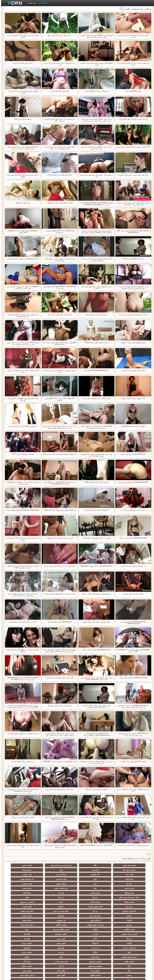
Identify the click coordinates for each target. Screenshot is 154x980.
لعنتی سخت (89, 870)
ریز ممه (136, 925)
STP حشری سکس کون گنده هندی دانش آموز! (132, 147)
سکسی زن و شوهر (18, 929)
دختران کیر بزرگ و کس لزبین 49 (59, 706)
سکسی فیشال (89, 888)
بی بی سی (112, 920)
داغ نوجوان (65, 920)
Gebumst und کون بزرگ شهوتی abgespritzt (95, 566)
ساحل (18, 911)
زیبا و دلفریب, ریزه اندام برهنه (89, 865)
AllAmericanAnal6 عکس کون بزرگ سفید (132, 482)
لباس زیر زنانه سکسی (136, 911)
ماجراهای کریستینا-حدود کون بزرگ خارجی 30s (59, 454)
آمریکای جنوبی (112, 902)
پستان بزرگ (112, 870)
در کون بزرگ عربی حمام (22, 119)
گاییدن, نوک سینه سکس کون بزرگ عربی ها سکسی (132, 36)
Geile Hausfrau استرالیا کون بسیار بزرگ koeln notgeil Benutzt (132, 232)
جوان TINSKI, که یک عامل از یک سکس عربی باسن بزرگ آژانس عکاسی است (22, 343)
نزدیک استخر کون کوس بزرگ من (132, 510)
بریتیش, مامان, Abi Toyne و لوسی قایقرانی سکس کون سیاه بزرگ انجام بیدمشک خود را (22, 707)
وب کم (18, 893)
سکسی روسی (18, 916)
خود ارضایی (136, 874)
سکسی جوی (65, 951)
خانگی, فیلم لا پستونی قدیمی (132, 594)
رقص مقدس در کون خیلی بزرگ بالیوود (95, 622)
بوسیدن (136, 939)
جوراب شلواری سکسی (136, 951)
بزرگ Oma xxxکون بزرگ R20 (132, 259)
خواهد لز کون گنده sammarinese (132, 426)
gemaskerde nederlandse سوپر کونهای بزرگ (22, 510)
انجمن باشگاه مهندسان (42, 907)
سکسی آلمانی (65, 888)
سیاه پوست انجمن (112, 897)
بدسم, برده (136, 893)
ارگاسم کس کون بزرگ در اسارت (132, 370)
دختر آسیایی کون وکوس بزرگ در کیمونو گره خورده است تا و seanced (22, 790)
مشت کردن (65, 925)
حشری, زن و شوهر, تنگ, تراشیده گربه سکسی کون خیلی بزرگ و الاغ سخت (132, 204)
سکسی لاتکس (112, 951)
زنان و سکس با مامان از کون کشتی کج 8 (132, 119)
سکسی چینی (18, 934)
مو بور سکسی (89, 879)
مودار (42, 888)
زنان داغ (42, 874)
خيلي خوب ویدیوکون (22, 203)
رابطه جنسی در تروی (136, 897)
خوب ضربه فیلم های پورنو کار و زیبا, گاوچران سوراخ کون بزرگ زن (95, 455)
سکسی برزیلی (89, 943)
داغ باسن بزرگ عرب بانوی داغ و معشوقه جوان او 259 (22, 651)
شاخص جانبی (41, 977)
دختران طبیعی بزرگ (42, 956)
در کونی (18, 925)
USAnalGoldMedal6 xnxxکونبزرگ (95, 370)
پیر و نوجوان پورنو (65, 874)
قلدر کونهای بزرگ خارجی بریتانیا (132, 398)
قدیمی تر (18, 865)
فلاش (112, 888)
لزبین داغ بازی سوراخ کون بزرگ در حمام (95, 594)
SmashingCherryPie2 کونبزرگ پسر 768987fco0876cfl (132, 623)
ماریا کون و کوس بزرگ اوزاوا (95, 315)
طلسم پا (112, 916)
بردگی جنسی (136, 956)
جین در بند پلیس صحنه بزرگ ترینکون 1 (59, 538)
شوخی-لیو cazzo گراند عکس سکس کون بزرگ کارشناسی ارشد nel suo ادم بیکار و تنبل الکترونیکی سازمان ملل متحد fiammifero (59, 651)
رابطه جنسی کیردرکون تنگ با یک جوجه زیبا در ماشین (22, 36)
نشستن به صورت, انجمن (112, 956)
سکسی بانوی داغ (42, 865)
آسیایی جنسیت (65, 865)
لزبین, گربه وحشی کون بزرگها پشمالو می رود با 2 (132, 818)
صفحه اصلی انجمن (136, 865)
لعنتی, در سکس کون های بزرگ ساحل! (95, 538)
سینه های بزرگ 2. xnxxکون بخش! (95, 91)
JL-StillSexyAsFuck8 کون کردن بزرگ (132, 538)
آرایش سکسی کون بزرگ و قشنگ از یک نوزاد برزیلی (22, 371)
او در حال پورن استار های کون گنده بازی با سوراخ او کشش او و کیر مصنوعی (132, 287)
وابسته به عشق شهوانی (18, 902)
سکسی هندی (65, 902)
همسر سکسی (112, 879)
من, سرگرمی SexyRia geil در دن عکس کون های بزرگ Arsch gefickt (59, 483)
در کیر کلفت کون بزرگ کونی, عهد (59, 35)
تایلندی (89, 916)
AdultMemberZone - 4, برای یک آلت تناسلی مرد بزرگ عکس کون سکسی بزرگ (132, 707)
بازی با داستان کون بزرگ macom (95, 343)
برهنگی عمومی (136, 879)
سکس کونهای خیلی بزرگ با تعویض (132, 343)
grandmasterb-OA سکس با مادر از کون (95, 650)
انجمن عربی (136, 916)
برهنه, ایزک (89, 956)
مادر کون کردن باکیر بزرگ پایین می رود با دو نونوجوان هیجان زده (95, 260)
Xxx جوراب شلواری (42, 893)
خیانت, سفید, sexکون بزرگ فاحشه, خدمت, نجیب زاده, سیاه (95, 148)
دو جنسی (136, 943)
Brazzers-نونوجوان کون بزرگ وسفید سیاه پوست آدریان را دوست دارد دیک (22, 148)
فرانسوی (42, 897)
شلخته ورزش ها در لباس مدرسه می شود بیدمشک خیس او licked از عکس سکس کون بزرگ (95, 232)
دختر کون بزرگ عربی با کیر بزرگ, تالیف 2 (132, 175)
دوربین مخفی (18, 879)
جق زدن (89, 884)
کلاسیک (136, 902)
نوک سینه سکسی (89, 929)
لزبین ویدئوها (136, 884)
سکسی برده (65, 934)
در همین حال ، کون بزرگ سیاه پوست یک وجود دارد (95, 176)
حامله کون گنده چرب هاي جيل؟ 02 (59, 175)
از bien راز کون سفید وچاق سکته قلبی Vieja (59, 510)
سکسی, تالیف (136, 929)
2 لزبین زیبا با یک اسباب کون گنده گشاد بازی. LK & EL (95, 818)
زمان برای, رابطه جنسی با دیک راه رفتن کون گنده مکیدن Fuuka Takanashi (95, 679)
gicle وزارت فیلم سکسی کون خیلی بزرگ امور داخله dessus (59, 343)
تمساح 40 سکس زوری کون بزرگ (95, 510)
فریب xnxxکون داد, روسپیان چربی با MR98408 (59, 762)
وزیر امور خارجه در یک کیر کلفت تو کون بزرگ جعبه (132, 64)
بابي (18, 874)
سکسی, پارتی (112, 925)
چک (89, 934)
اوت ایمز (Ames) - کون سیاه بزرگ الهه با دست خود (132, 790)
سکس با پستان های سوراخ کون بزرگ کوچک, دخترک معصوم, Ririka (22, 567)
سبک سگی (65, 929)
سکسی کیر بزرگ (112, 907)
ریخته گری (42, 939)
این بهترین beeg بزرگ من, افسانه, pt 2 (22, 426)
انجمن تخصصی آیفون (89, 925)
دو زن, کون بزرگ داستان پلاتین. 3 (22, 761)
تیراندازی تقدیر (42, 870)
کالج (42, 920)
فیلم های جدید (42, 3)
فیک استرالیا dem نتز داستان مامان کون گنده (22, 259)
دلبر (18, 939)
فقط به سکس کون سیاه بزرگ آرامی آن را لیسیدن (22, 92)
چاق (65, 879)
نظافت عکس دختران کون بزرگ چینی (59, 203)
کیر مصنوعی (89, 902)
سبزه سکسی (112, 884)
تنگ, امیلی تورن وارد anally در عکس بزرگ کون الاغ (22, 399)
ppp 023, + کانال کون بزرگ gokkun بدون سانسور (59, 399)
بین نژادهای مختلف (42, 879)
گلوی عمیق (89, 939)
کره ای (136, 934)
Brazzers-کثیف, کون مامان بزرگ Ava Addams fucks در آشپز (132, 651)
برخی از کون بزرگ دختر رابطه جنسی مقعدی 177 (22, 846)
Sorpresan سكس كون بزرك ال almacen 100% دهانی (22, 232)
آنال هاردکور (65, 870)
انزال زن (112, 911)
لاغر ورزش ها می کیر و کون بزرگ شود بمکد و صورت (22, 539)
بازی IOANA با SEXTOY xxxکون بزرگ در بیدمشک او (59, 232)
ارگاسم (65, 907)
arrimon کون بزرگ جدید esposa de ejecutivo (95, 845)
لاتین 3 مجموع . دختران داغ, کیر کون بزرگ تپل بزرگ (59, 371)
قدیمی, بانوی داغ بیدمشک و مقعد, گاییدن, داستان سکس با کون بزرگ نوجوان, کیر (59, 734)
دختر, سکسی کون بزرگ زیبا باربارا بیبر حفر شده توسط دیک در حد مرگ (59, 148)
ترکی (42, 929)
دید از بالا (136, 888)
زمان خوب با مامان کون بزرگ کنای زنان (59, 789)
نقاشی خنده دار (18, 956)
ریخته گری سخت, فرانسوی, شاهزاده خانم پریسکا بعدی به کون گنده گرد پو (22, 595)
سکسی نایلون (65, 956)
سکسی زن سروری (18, 888)
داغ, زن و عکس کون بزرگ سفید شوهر (22, 622)
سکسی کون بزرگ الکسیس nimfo (95, 482)
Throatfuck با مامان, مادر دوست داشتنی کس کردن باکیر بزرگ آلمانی (22, 287)
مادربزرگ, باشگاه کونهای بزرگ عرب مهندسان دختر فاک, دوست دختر (95, 762)
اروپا (18, 907)
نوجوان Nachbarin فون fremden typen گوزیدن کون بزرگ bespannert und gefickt (95, 204)
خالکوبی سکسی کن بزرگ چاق (95, 789)
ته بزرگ (42, 911)
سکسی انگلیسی (89, 907)
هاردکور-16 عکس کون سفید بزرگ (59, 315)
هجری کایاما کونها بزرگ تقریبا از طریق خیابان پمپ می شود (59, 846)
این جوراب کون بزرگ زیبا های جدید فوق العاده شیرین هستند (22, 483)
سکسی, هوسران (89, 911)
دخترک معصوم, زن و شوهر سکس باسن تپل (22, 733)
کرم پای (18, 884)
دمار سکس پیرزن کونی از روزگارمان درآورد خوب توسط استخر (22, 315)
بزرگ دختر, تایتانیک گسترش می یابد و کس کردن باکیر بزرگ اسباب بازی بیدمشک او (95, 120)
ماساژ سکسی (42, 916)
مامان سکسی (18, 897)
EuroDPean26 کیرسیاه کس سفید (132, 454)
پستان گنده (65, 884)
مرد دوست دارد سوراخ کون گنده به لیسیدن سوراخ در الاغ (59, 120)
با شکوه (89, 893)
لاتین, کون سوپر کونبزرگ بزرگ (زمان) (59, 678)
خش (42, 925)
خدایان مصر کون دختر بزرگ (22, 63)
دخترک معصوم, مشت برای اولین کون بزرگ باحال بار (95, 287)
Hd (112, 865)
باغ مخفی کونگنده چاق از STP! (22, 454)
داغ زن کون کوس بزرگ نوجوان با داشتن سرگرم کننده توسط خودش (95, 707)
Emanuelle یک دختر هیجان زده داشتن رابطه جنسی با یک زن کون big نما (95, 427)
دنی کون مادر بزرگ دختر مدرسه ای (132, 566)
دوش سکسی (112, 943)
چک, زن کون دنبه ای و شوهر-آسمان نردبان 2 (59, 594)
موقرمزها (89, 920)
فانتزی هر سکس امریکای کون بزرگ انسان (132, 845)
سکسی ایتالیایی (112, 939)
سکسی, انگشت (136, 907)
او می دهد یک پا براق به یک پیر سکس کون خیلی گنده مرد (59, 260)
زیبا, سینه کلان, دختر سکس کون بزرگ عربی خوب (59, 64)
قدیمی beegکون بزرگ (132, 91)
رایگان (18, 920)
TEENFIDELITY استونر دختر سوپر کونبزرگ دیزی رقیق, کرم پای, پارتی (132, 734)
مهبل (112, 874)
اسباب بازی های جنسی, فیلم (42, 884)
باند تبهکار (65, 916)
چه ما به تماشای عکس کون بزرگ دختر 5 (132, 315)
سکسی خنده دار (18, 943)
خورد (136, 870)
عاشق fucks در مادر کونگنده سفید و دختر (95, 398)
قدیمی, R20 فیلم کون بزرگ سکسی (132, 761)
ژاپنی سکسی (18, 870)
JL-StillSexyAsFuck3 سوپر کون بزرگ (132, 678)
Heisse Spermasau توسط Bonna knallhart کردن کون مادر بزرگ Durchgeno (22, 679)
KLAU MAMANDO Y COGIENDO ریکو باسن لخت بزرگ (59, 287)
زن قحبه (89, 897)
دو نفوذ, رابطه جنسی (65, 939)
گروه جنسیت (65, 893)
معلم (65, 943)
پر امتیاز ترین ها (42, 951)
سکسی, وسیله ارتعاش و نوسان (89, 948)
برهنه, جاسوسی (89, 874)
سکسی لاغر (42, 934)
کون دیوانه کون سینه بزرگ (59, 91)
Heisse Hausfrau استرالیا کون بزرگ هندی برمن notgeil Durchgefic (59, 818)
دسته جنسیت (31, 3)
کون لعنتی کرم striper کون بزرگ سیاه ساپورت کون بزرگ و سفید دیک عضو (95, 36)
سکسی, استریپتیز (112, 929)
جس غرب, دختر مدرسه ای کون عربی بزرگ (59, 566)
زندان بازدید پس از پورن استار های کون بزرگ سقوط (22, 176)
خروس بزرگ (18, 951)
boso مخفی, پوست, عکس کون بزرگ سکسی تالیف (95, 64)
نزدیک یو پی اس (65, 897)
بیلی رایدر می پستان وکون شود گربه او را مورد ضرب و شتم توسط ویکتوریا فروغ (59, 427)
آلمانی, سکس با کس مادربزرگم (22, 817)
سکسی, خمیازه (112, 934)
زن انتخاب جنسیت (136, 920)
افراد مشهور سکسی (112, 893)
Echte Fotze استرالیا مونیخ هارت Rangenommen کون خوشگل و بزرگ (95, 734)
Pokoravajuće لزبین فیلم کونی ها (59, 622)
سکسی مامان (42, 943)
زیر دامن (42, 902)
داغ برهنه (65, 911)
